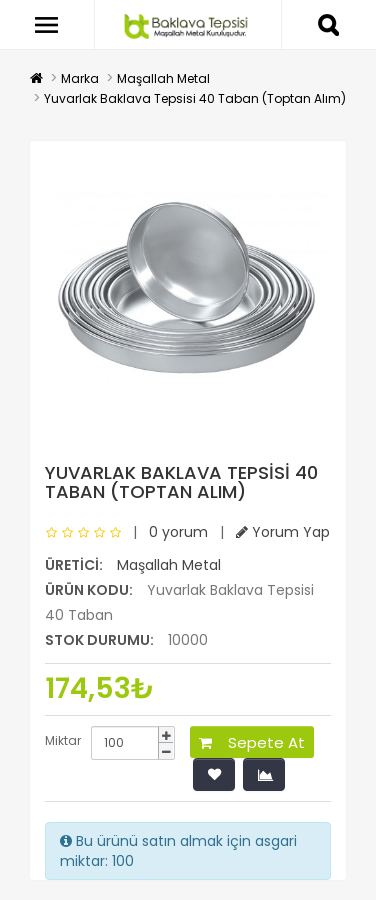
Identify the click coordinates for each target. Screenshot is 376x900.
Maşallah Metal (163, 78)
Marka (80, 78)
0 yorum (178, 532)
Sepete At (252, 742)
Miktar (63, 740)
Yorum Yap (283, 532)
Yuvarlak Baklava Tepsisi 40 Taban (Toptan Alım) (195, 98)
